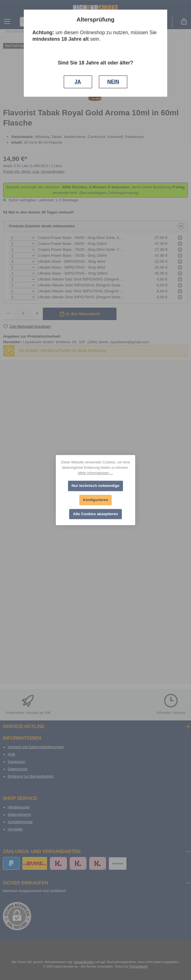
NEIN (113, 82)
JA (78, 82)
